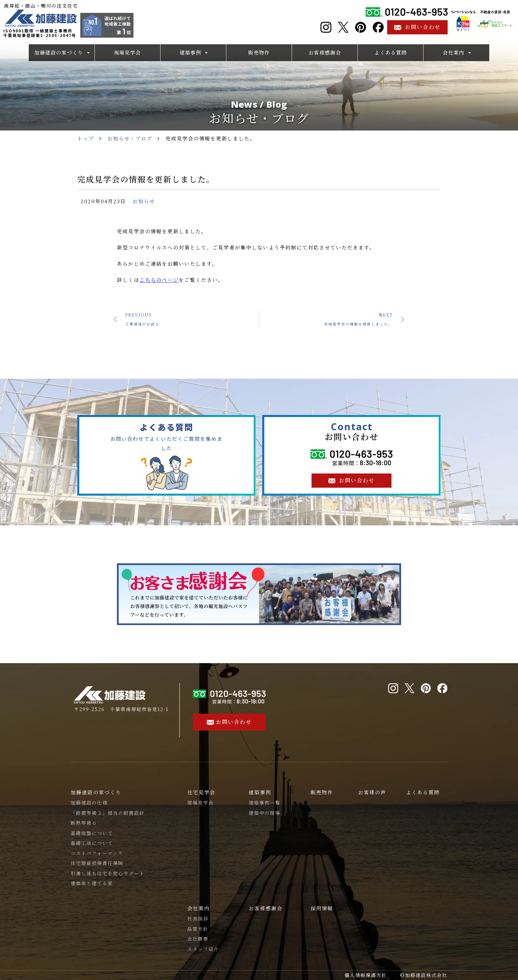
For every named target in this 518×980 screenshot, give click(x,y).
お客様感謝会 (266, 908)
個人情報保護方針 (366, 975)
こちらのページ (159, 280)
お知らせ (144, 201)
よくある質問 (423, 792)
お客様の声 (372, 792)
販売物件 (322, 792)
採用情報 (322, 908)
